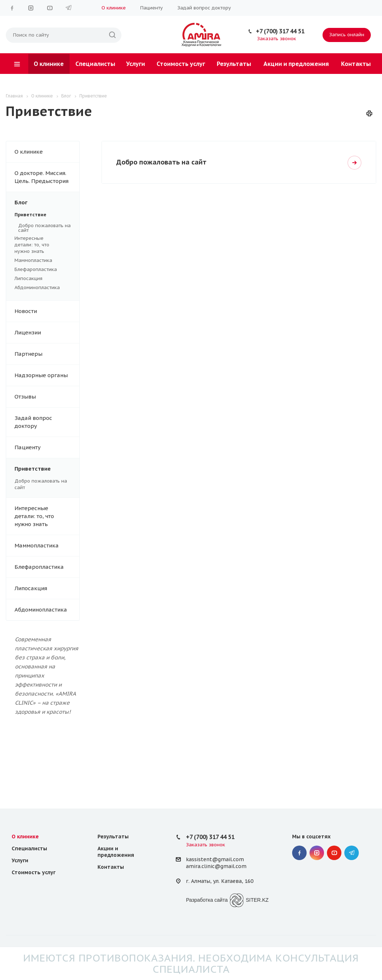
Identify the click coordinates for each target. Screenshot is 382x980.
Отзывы (25, 397)
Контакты (356, 64)
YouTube (50, 8)
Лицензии (28, 332)
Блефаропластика (43, 270)
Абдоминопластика (43, 288)
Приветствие (43, 215)
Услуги (136, 64)
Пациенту (151, 8)
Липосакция (43, 279)
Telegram (68, 8)
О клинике (114, 8)
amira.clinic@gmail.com (216, 866)
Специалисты (95, 64)
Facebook (12, 8)
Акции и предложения (296, 64)
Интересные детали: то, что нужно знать (43, 245)
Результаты (234, 64)
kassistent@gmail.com (215, 859)
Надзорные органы (41, 375)
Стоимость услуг (181, 64)
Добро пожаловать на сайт (44, 228)
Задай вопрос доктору (204, 8)
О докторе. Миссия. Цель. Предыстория (41, 177)
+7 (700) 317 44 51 (280, 31)
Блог (47, 203)
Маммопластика (43, 260)
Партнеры (28, 354)
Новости (26, 311)
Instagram (31, 8)
